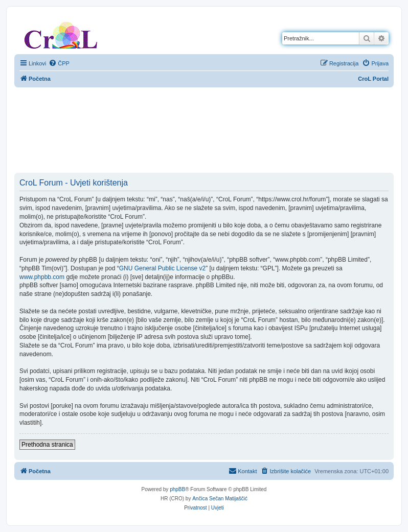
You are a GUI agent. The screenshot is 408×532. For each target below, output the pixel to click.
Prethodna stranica (47, 445)
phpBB (177, 489)
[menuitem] (59, 63)
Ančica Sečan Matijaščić (220, 499)
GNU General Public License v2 (162, 268)
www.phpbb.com (42, 277)
